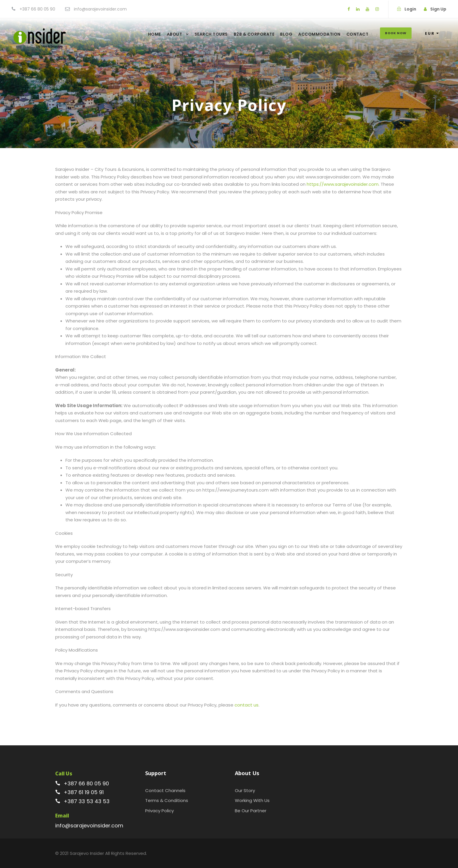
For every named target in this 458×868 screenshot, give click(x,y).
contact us (247, 705)
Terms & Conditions (167, 800)
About (175, 34)
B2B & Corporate (254, 34)
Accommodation (319, 34)
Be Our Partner (251, 811)
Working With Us (252, 800)
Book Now (396, 33)
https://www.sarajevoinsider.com (343, 184)
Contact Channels (165, 790)
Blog (286, 34)
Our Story (245, 790)
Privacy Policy (159, 811)
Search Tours (211, 34)
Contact (358, 34)
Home (155, 34)
